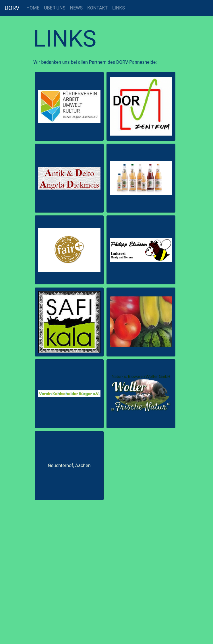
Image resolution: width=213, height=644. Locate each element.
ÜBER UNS (55, 8)
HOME (33, 8)
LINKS (119, 8)
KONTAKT (97, 8)
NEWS (76, 8)
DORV (12, 8)
